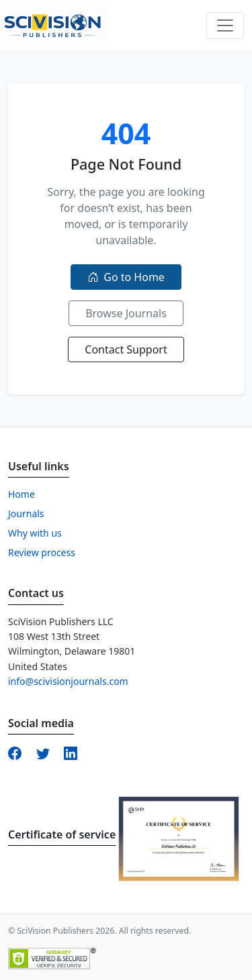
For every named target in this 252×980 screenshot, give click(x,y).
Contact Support (126, 349)
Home (22, 494)
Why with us (35, 533)
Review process (42, 552)
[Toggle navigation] (225, 25)
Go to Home (126, 277)
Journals (26, 513)
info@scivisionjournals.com (68, 681)
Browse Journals (126, 313)
